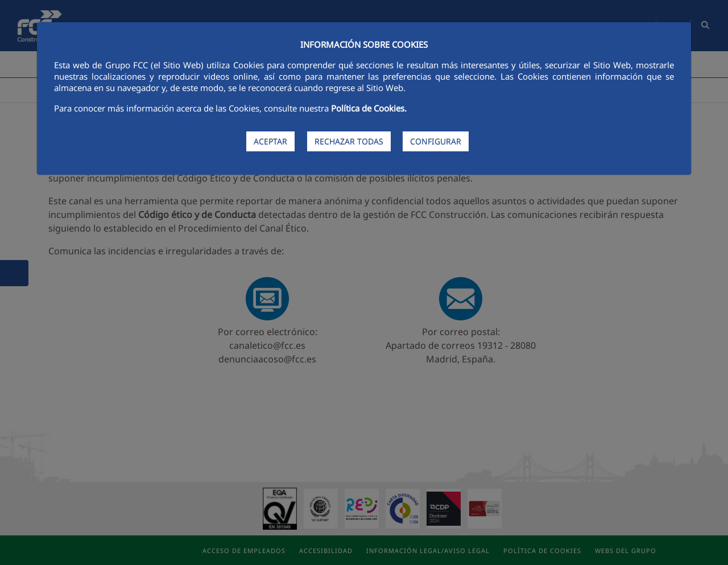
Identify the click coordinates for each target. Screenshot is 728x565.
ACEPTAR (270, 141)
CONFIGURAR (436, 141)
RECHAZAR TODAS (349, 141)
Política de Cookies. (369, 108)
